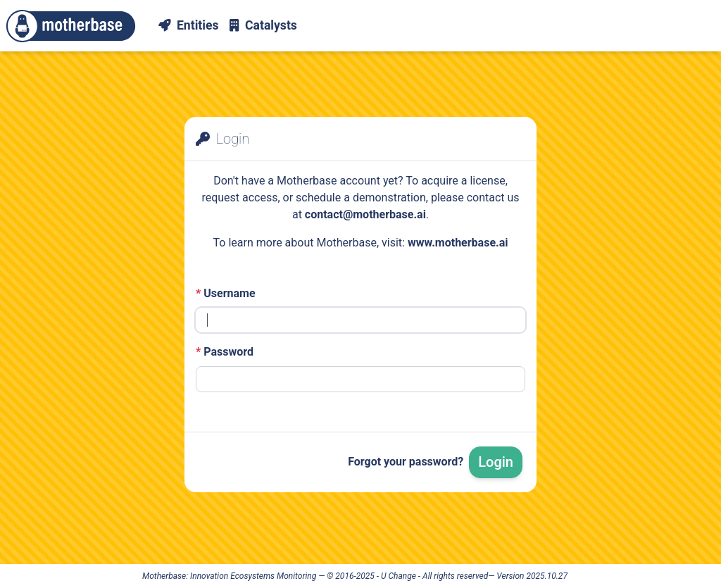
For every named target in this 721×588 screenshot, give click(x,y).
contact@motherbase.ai (365, 214)
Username (226, 293)
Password (225, 352)
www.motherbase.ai (458, 243)
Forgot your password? (406, 462)
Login (496, 462)
